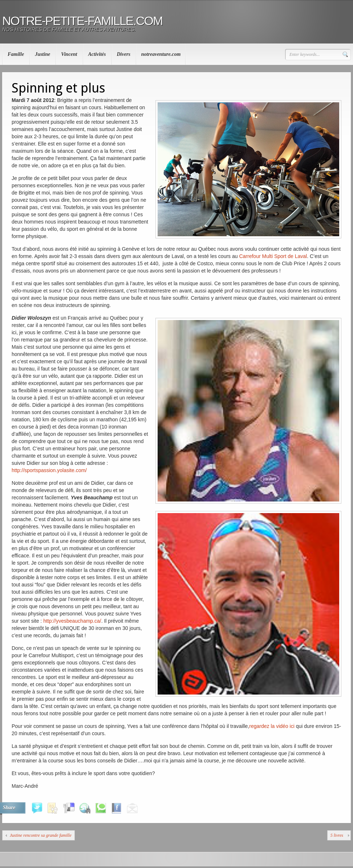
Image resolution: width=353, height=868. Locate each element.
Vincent (69, 54)
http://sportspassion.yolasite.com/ (49, 470)
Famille (16, 54)
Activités (97, 54)
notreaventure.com (161, 54)
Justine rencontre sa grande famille (41, 835)
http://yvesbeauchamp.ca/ (72, 621)
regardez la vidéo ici (272, 726)
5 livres (337, 835)
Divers (124, 54)
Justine (42, 54)
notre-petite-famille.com (82, 21)
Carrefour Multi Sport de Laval (273, 256)
